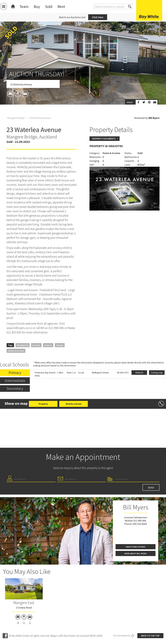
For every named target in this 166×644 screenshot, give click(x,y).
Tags (10, 345)
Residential (23, 345)
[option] (83, 78)
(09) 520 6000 (140, 524)
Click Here (98, 17)
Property (43, 404)
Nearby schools (74, 404)
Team (24, 6)
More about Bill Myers (136, 553)
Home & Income (16, 351)
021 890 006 (140, 521)
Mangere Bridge (16, 118)
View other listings (136, 547)
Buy (37, 6)
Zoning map (157, 373)
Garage (60, 345)
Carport (48, 345)
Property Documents (104, 139)
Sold (49, 6)
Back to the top (150, 636)
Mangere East (24, 603)
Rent (61, 6)
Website (139, 373)
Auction (36, 345)
